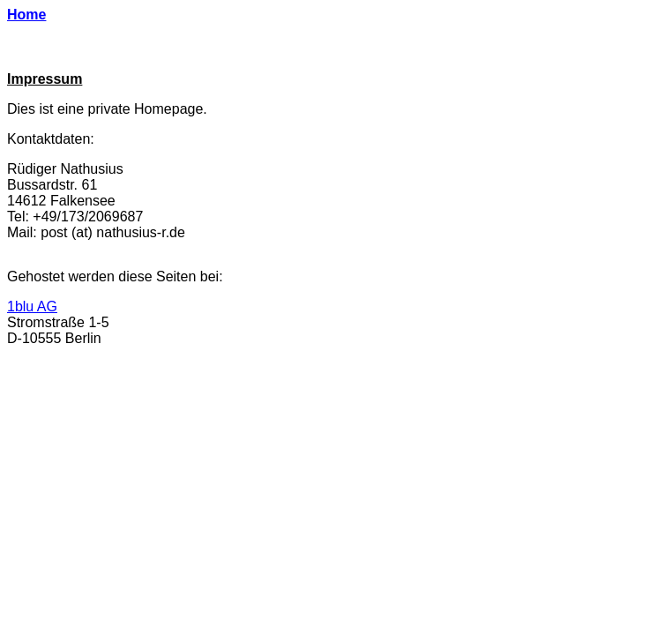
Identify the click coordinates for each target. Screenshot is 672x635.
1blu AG (32, 306)
